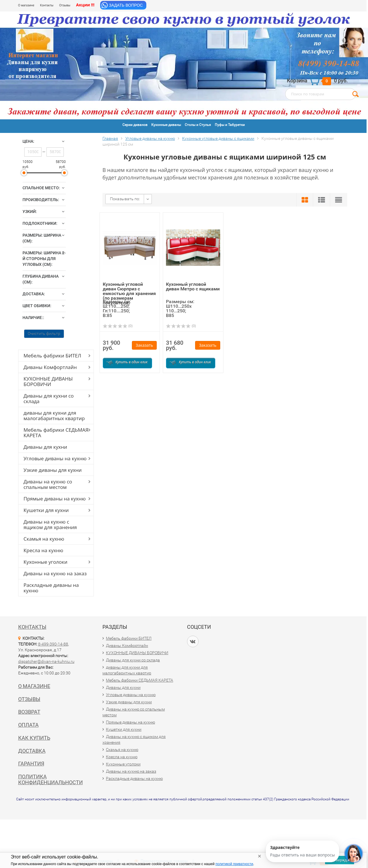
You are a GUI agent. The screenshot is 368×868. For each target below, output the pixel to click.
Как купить (34, 738)
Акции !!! (85, 5)
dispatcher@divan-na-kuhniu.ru (46, 661)
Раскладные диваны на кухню (51, 588)
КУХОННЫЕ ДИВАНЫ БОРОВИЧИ (48, 381)
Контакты (47, 5)
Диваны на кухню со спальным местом (48, 484)
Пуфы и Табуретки (230, 125)
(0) (118, 326)
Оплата (28, 725)
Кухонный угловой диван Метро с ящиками (193, 286)
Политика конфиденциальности (51, 779)
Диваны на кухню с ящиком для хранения (50, 524)
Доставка (32, 751)
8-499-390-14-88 (53, 644)
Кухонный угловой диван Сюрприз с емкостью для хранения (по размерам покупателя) (129, 293)
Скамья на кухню (44, 539)
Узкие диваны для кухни (53, 470)
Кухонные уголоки (46, 562)
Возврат (29, 712)
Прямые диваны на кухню (55, 499)
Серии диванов (135, 125)
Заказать (144, 345)
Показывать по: (125, 199)
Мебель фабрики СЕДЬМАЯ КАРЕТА (56, 433)
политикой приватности (234, 864)
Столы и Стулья (198, 125)
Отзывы (65, 5)
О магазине (26, 5)
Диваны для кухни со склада (49, 398)
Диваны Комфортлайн (50, 367)
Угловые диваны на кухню (55, 458)
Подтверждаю (339, 860)
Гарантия (31, 764)
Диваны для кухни (45, 447)
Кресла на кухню (44, 550)
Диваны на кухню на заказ (55, 573)
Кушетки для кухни (46, 510)
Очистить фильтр (44, 333)
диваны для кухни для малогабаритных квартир (54, 416)
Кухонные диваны (166, 125)
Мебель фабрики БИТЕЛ (53, 356)
